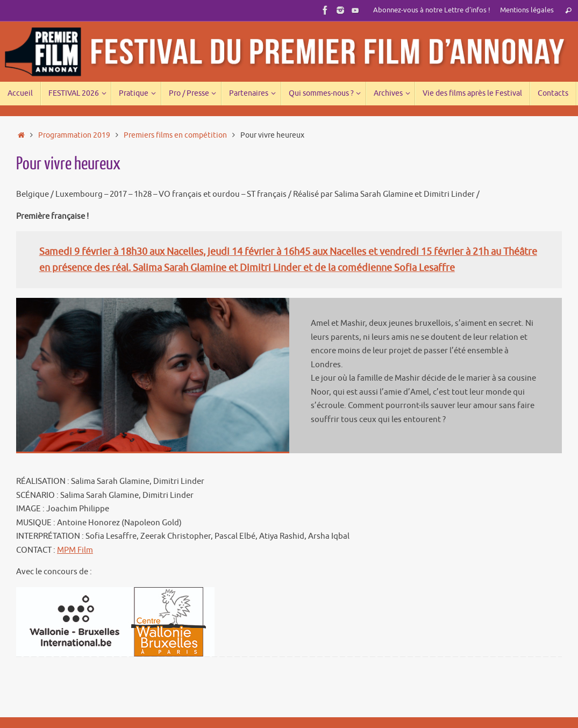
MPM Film (75, 550)
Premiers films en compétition (175, 135)
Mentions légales (527, 10)
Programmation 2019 (74, 135)
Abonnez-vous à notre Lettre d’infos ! (432, 10)
